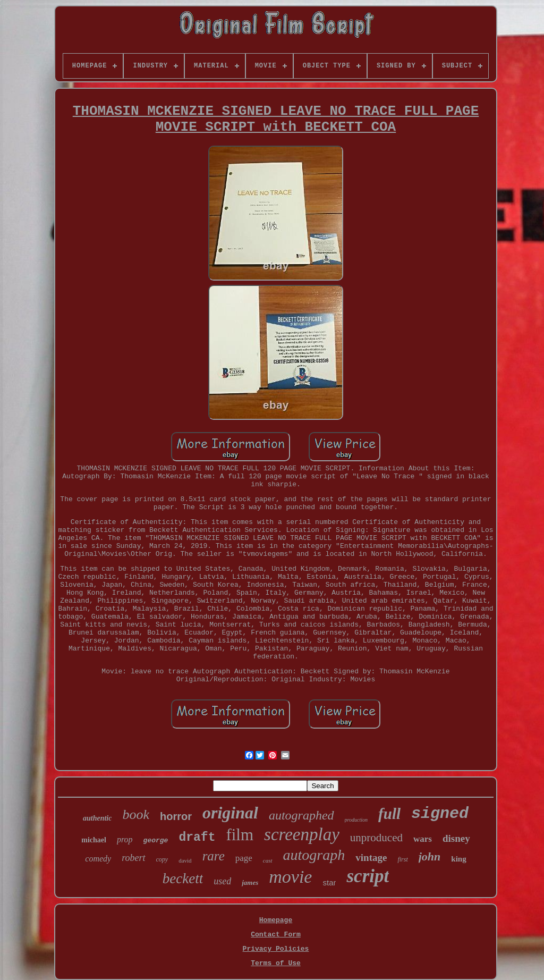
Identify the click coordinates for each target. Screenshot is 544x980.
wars (423, 839)
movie (290, 877)
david (185, 860)
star (329, 882)
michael (94, 840)
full (389, 814)
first (402, 859)
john (430, 856)
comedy (98, 859)
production (356, 820)
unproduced (376, 838)
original (230, 813)
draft (197, 838)
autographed (301, 815)
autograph (314, 855)
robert (133, 858)
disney (456, 838)
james (250, 882)
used (222, 881)
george (156, 840)
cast (268, 860)
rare (214, 856)
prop (125, 839)
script (368, 876)
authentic (97, 818)
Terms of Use (276, 963)
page (244, 858)
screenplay (302, 834)
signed (440, 814)
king (458, 859)
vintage (371, 857)
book (136, 814)
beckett (183, 878)
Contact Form (276, 935)
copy (162, 859)
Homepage (276, 920)
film (240, 835)
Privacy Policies (276, 949)
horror (176, 816)
